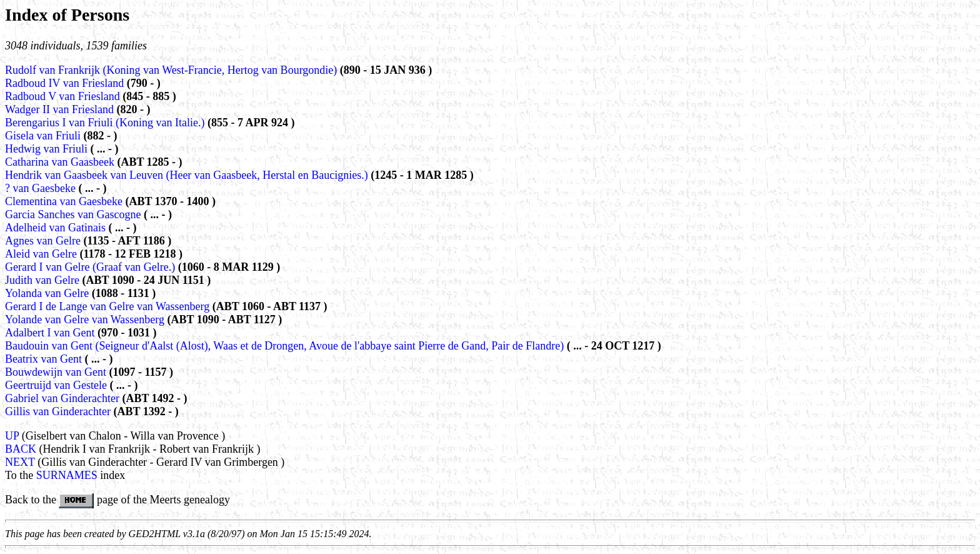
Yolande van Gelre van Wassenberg (86, 320)
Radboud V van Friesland (64, 96)
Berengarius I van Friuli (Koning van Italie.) (105, 123)
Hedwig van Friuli (48, 149)
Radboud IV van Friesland (66, 83)
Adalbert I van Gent (51, 333)
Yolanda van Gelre (48, 293)
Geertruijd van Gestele (57, 385)
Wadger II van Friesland (61, 109)
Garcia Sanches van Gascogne (74, 214)
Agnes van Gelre (44, 241)
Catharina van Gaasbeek (61, 162)
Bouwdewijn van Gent (57, 372)
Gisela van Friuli (44, 136)
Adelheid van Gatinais (57, 228)
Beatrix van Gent (45, 359)
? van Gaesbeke (42, 188)
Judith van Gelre (43, 280)
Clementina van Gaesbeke (65, 201)
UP (12, 436)
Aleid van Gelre (42, 254)
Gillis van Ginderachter (59, 411)
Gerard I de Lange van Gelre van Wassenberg (109, 306)
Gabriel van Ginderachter (63, 398)
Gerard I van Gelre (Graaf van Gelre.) (90, 267)
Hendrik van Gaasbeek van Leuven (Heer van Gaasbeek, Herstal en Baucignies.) (187, 175)
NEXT (20, 462)
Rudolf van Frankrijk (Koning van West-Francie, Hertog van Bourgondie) (171, 70)
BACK (21, 449)
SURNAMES (67, 475)
